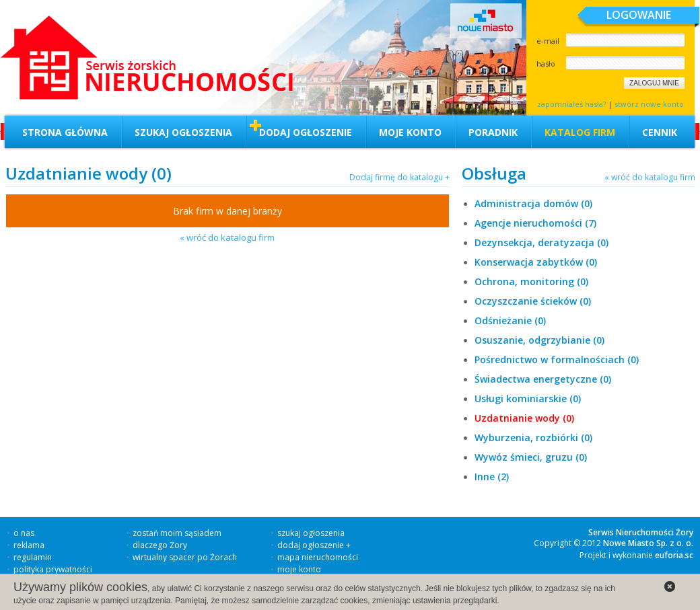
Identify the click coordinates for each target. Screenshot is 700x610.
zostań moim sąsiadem (177, 533)
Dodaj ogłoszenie (306, 132)
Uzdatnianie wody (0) (524, 418)
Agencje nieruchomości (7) (535, 223)
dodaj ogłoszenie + (314, 545)
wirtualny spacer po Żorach (185, 557)
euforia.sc (674, 555)
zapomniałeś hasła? (571, 104)
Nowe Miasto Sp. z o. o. (648, 543)
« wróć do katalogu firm (227, 237)
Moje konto (410, 132)
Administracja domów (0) (533, 203)
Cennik (660, 132)
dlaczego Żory (160, 545)
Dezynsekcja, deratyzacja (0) (541, 242)
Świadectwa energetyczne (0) (543, 379)
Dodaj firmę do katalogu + (399, 177)
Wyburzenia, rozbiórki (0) (533, 437)
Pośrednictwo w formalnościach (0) (557, 359)
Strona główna (65, 132)
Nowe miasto (486, 21)
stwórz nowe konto (649, 104)
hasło (546, 64)
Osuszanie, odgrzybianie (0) (539, 340)
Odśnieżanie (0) (510, 320)
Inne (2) (492, 476)
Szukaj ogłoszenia (183, 132)
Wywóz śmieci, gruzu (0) (531, 457)
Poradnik (493, 132)
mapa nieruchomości (318, 557)
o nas (24, 533)
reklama (29, 545)
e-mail (548, 41)
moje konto (299, 569)
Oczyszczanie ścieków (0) (533, 301)
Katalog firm (580, 132)
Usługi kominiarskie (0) (528, 398)
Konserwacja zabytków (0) (536, 262)
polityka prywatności (53, 569)
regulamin (33, 557)
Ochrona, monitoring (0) (531, 281)
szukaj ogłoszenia (311, 533)
